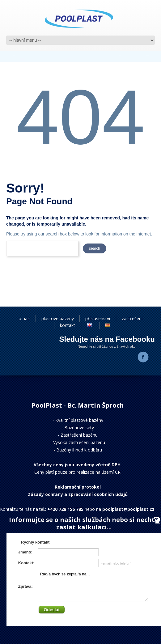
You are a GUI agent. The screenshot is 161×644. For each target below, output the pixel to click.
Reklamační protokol (78, 487)
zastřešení (132, 318)
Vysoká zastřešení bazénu (79, 442)
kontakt (68, 325)
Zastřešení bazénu (79, 435)
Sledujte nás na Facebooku (107, 339)
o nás (24, 318)
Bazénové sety (79, 428)
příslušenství (98, 318)
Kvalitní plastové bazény (79, 420)
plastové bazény (58, 318)
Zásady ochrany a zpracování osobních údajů (78, 494)
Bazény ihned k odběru (79, 450)
